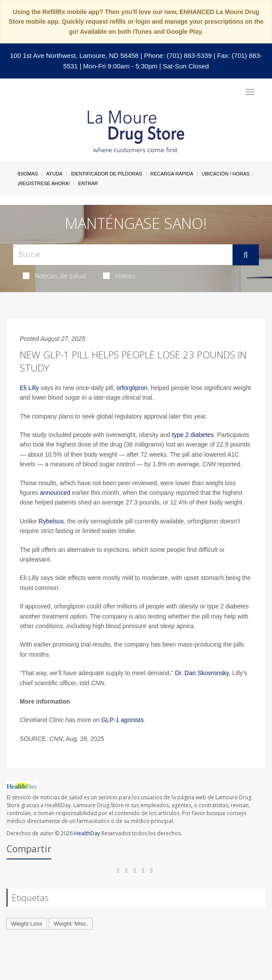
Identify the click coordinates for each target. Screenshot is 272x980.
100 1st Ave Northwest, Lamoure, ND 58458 (74, 55)
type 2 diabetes (193, 435)
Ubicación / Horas (226, 174)
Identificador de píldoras (106, 174)
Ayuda (54, 174)
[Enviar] (246, 255)
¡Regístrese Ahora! (44, 183)
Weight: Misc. (71, 924)
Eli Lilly (29, 388)
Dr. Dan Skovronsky (202, 673)
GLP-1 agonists (123, 720)
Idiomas (28, 174)
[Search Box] (123, 255)
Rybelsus (51, 521)
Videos (119, 275)
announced (55, 493)
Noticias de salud (54, 275)
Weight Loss (27, 924)
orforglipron (132, 388)
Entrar (88, 183)
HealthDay (87, 833)
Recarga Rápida (172, 174)
